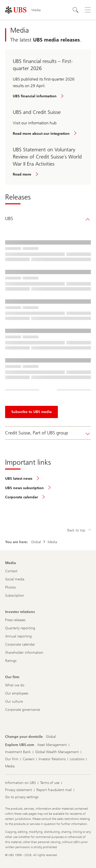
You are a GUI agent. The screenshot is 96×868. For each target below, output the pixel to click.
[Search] (76, 10)
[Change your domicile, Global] (51, 737)
